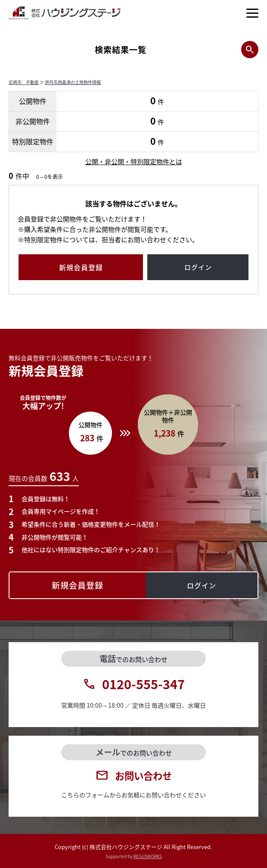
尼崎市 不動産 (24, 82)
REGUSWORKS (148, 856)
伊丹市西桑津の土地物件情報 (73, 82)
